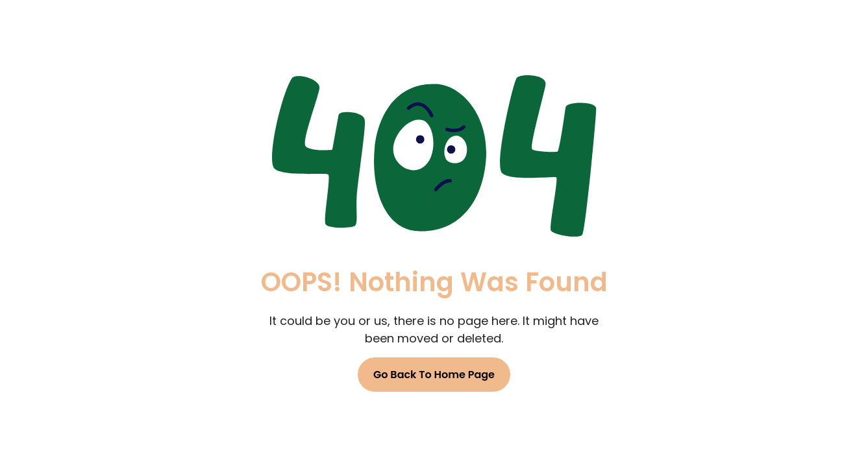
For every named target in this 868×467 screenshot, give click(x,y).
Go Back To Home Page (434, 375)
